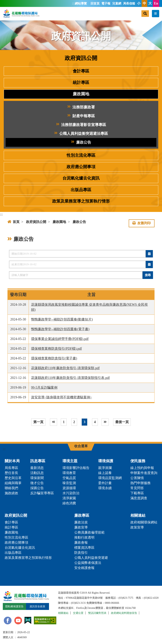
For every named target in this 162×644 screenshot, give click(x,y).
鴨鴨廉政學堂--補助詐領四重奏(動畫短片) (62, 319)
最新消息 (37, 468)
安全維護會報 (84, 568)
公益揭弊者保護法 (88, 563)
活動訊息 (37, 473)
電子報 (106, 4)
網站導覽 (81, 4)
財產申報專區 (81, 116)
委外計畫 (105, 483)
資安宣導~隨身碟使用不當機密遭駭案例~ (61, 397)
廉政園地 (81, 94)
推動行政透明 (84, 537)
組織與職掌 (13, 483)
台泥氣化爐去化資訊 (81, 178)
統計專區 (81, 83)
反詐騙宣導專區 (42, 493)
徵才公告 (37, 483)
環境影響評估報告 (76, 468)
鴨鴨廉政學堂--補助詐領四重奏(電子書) (60, 329)
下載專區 (137, 493)
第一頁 (38, 422)
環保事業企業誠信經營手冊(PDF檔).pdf (60, 339)
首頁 (13, 222)
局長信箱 (129, 4)
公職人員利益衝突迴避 (91, 558)
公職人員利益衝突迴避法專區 (81, 134)
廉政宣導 (81, 527)
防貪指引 (81, 553)
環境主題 (70, 461)
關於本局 (12, 461)
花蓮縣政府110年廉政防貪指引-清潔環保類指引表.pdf (70, 378)
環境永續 (105, 488)
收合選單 (81, 446)
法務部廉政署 (81, 107)
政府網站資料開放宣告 (124, 613)
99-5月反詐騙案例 (44, 388)
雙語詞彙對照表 (97, 613)
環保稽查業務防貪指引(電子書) (54, 358)
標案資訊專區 (84, 548)
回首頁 (95, 4)
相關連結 (138, 515)
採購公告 (37, 488)
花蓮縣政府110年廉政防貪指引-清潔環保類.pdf (65, 368)
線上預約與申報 (142, 468)
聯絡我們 (11, 488)
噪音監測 (69, 483)
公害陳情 (137, 478)
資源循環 (69, 488)
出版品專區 (81, 190)
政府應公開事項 (81, 167)
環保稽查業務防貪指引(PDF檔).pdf (56, 349)
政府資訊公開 (36, 222)
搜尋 (148, 275)
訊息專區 (38, 461)
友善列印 (142, 223)
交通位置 (78, 613)
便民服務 (138, 461)
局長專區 (11, 468)
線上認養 (105, 473)
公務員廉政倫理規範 (89, 532)
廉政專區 (82, 515)
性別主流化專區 (81, 155)
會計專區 (81, 71)
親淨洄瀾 (105, 468)
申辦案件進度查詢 (144, 473)
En (156, 3)
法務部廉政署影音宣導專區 (81, 125)
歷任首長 (11, 473)
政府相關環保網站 (144, 522)
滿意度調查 (139, 498)
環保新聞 (37, 478)
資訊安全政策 (37, 606)
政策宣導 (137, 527)
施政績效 (11, 493)
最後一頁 (122, 422)
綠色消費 (69, 503)
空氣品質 (69, 478)
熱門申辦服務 (140, 483)
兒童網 (117, 4)
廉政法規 (81, 522)
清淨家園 (69, 498)
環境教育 (69, 473)
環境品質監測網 (110, 478)
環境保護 (106, 461)
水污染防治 (71, 493)
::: (73, 3)
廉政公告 (81, 142)
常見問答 (137, 488)
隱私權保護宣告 (14, 606)
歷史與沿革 (13, 478)
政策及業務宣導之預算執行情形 (81, 201)
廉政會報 (81, 543)
